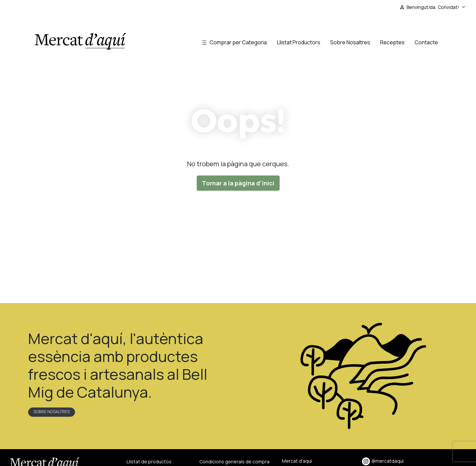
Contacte (426, 42)
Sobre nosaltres (52, 412)
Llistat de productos (149, 462)
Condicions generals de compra (234, 462)
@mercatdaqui (383, 461)
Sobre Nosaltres (350, 42)
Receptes (392, 42)
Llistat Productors (299, 42)
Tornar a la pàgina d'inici (238, 183)
